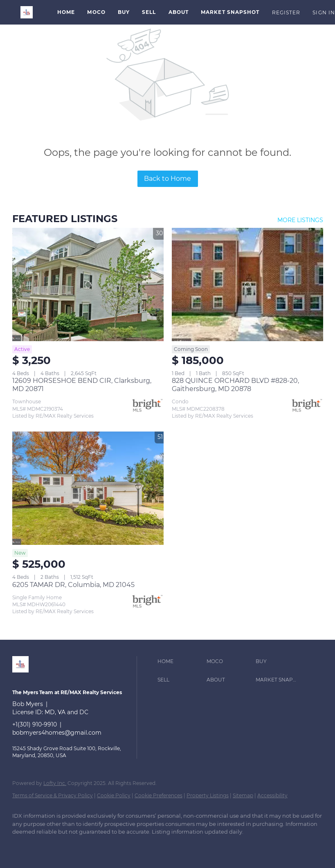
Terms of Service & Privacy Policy (53, 795)
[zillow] (46, 846)
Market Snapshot (230, 12)
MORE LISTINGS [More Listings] (300, 220)
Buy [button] (124, 12)
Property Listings (208, 795)
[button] (27, 12)
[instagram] (70, 846)
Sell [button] (149, 12)
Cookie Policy (114, 795)
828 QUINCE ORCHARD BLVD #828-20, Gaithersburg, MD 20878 (235, 385)
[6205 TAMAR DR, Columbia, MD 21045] (88, 488)
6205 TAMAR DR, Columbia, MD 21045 (73, 585)
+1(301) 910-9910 (35, 724)
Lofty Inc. (55, 783)
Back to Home (167, 179)
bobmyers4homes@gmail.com (57, 733)
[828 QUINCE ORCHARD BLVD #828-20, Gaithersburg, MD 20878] (247, 285)
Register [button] (286, 12)
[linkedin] (22, 846)
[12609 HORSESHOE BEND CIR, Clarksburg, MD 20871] (88, 285)
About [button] (179, 12)
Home (66, 12)
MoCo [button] (96, 12)
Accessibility (272, 795)
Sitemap (243, 795)
